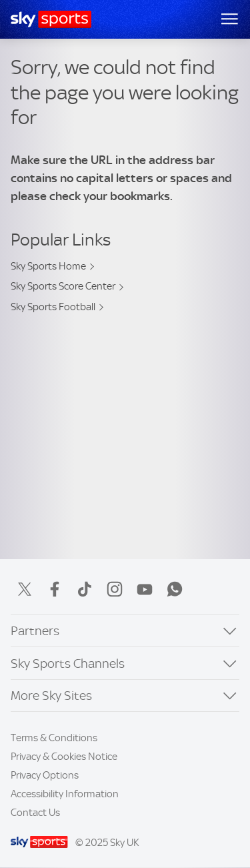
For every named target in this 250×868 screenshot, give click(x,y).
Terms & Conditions (54, 738)
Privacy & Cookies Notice (64, 757)
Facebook (55, 589)
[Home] (51, 19)
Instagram (115, 589)
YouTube (145, 589)
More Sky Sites (51, 696)
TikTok (85, 589)
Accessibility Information (65, 794)
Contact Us (35, 813)
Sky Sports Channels (68, 664)
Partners (35, 631)
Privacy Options (45, 775)
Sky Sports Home (48, 266)
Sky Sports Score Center (63, 286)
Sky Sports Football (53, 307)
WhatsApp (175, 589)
